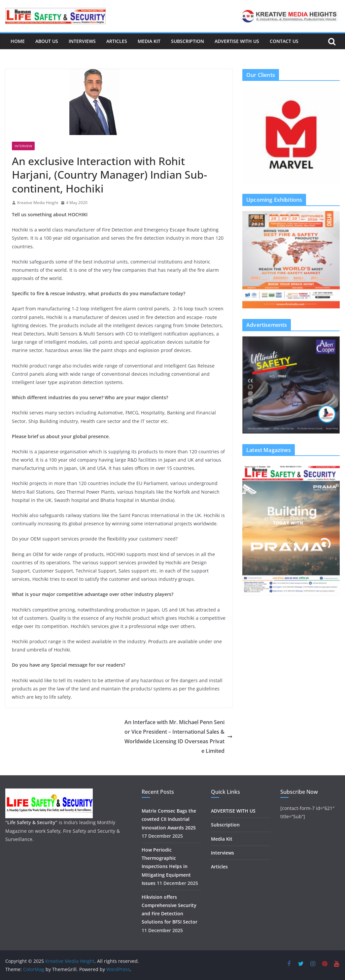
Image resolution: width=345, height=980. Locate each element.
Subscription (188, 41)
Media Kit (149, 41)
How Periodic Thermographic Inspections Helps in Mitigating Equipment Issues (166, 866)
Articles (117, 41)
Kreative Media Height (38, 203)
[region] (291, 135)
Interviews (82, 41)
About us (47, 41)
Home (18, 41)
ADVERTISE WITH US (237, 41)
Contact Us (284, 41)
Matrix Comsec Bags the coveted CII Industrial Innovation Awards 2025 (169, 819)
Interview (23, 146)
